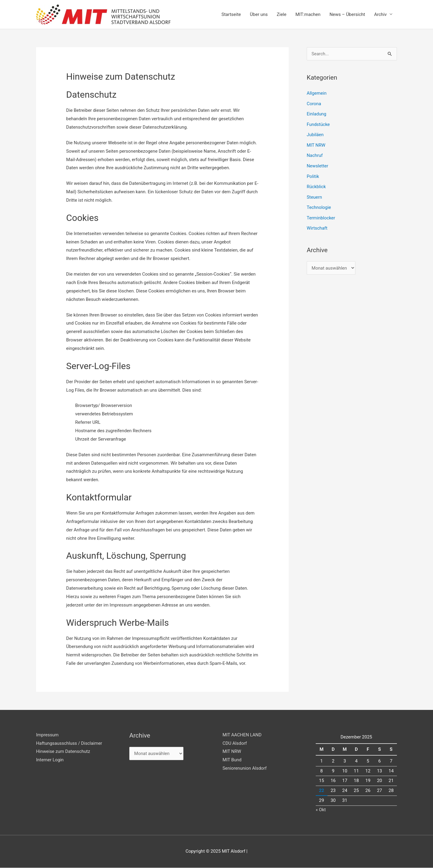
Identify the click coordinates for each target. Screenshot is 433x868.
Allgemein (317, 93)
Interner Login (50, 760)
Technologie (319, 205)
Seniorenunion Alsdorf (245, 769)
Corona (314, 103)
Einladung (317, 114)
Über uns (259, 14)
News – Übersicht (347, 14)
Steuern (314, 195)
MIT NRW (316, 144)
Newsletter (318, 164)
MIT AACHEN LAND (242, 735)
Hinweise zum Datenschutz (63, 752)
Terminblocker (321, 215)
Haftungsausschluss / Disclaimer (69, 743)
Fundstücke (318, 124)
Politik (313, 175)
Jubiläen (315, 134)
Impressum (47, 735)
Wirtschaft (317, 225)
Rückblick (316, 185)
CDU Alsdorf (235, 743)
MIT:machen (308, 14)
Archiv (380, 14)
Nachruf (315, 154)
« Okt (321, 810)
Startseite (231, 14)
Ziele (281, 14)
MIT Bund (232, 760)
